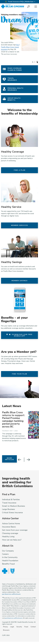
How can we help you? (12, 540)
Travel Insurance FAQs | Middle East (19, 2)
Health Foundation (10, 561)
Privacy (5, 627)
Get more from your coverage (15, 530)
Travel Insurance (9, 503)
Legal (12, 627)
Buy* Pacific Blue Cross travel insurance (10, 47)
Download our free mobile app (19, 335)
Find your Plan (19, 374)
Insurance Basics (9, 527)
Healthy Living (8, 537)
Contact (33, 627)
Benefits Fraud (8, 564)
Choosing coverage (10, 533)
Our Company (8, 551)
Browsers (6, 630)
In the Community (10, 557)
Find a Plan (20, 170)
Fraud (26, 627)
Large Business (8, 509)
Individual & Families (11, 500)
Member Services (19, 225)
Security (19, 627)
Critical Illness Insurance (12, 513)
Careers (5, 554)
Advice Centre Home (11, 524)
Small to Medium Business (14, 506)
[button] (29, 7)
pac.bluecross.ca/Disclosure (11, 594)
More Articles (9, 459)
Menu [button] (36, 7)
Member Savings (19, 281)
